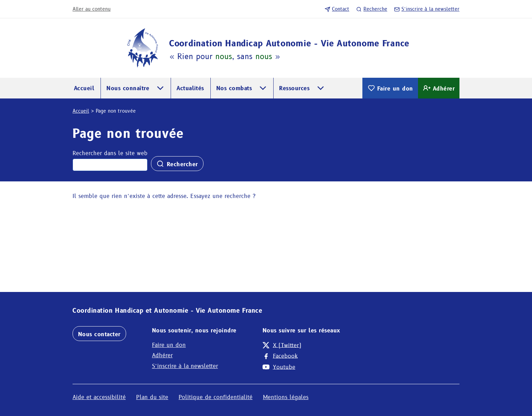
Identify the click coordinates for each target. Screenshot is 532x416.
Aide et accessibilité (99, 397)
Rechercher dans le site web (110, 153)
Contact (337, 9)
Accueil (84, 88)
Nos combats (234, 88)
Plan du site (152, 397)
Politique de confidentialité (216, 397)
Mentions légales (286, 397)
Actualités (190, 88)
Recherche (372, 9)
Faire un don (390, 88)
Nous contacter (99, 334)
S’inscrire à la (427, 9)
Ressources (294, 88)
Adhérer (439, 88)
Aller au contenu (92, 9)
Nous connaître (128, 88)
